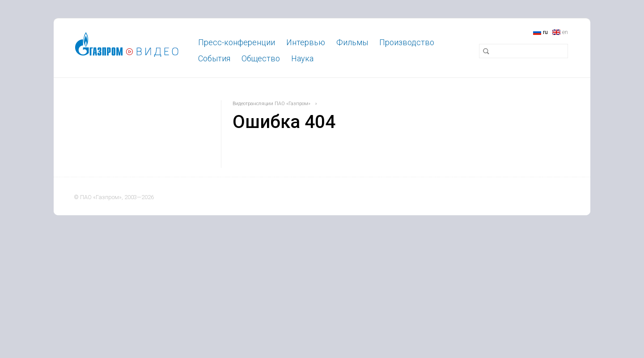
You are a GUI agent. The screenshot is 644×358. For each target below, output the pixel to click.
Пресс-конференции (237, 42)
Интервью (306, 42)
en (565, 32)
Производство (407, 42)
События (214, 58)
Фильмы (352, 42)
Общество (261, 58)
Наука (302, 58)
